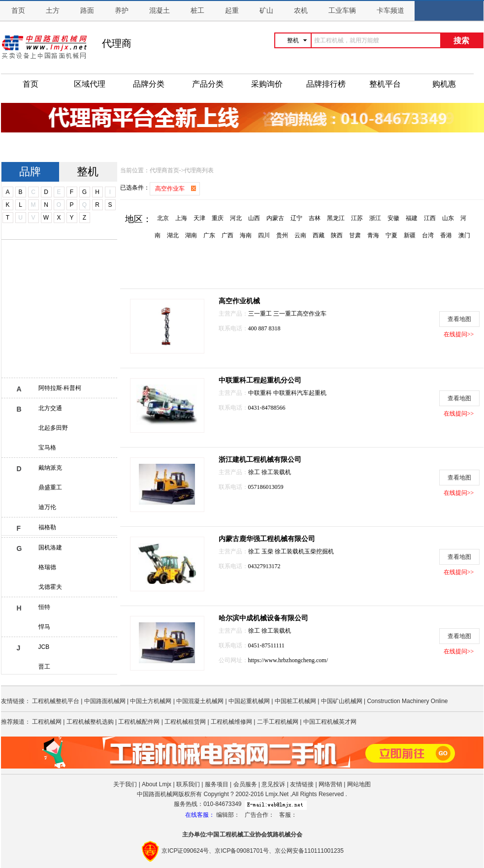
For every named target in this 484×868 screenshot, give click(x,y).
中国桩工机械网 (295, 701)
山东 (448, 218)
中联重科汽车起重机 (300, 393)
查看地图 (459, 319)
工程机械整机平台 (56, 701)
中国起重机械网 (249, 701)
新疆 (410, 235)
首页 (18, 11)
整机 (88, 172)
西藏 (319, 235)
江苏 (357, 218)
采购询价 (267, 84)
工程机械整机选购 (90, 722)
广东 (209, 235)
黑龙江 (336, 218)
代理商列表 (199, 170)
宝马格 (47, 448)
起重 (232, 11)
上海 (181, 218)
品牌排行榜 (326, 84)
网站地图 (359, 784)
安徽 (393, 218)
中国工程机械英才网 (330, 722)
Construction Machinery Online (407, 701)
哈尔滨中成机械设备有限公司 (263, 618)
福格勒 (47, 527)
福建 (412, 218)
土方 (53, 11)
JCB (44, 647)
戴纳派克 (50, 468)
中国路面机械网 (105, 701)
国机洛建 (50, 547)
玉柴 (268, 551)
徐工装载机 (276, 472)
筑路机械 (279, 835)
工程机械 (231, 835)
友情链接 (302, 784)
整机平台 (385, 84)
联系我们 (188, 784)
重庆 (218, 218)
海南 (246, 235)
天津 (199, 218)
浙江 (375, 218)
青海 (373, 235)
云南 (300, 235)
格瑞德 (47, 567)
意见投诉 (273, 784)
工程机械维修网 (231, 722)
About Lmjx (157, 784)
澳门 (464, 235)
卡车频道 (390, 11)
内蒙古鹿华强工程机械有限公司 (267, 539)
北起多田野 (53, 428)
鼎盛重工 (50, 487)
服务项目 (217, 784)
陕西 (337, 235)
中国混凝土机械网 (200, 701)
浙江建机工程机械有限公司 (260, 460)
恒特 (44, 607)
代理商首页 (164, 170)
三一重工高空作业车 (300, 314)
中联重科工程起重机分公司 (260, 380)
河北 (236, 218)
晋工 (44, 667)
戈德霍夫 (50, 587)
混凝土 (160, 11)
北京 (163, 218)
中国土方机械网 (151, 701)
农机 (301, 11)
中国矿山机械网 (342, 701)
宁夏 (391, 235)
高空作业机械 (239, 301)
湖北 (173, 235)
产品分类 (208, 84)
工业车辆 (342, 11)
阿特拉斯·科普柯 (60, 388)
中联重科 (261, 393)
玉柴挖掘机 (319, 551)
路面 (87, 11)
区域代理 (90, 84)
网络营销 (330, 784)
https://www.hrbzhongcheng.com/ (288, 660)
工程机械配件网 (139, 722)
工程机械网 (47, 722)
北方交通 (50, 408)
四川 (264, 235)
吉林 (315, 218)
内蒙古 (275, 218)
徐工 (255, 472)
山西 (254, 218)
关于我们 (125, 784)
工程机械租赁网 (185, 722)
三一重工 (261, 314)
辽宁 (296, 218)
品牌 (30, 172)
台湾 (428, 235)
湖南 (191, 235)
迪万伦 (47, 507)
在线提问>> (459, 334)
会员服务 (245, 784)
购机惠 (444, 84)
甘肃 (355, 235)
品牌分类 (149, 84)
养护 (122, 11)
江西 (430, 218)
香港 (446, 235)
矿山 (266, 11)
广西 (227, 235)
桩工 (197, 11)
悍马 (44, 627)
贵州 (282, 235)
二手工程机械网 (278, 722)
